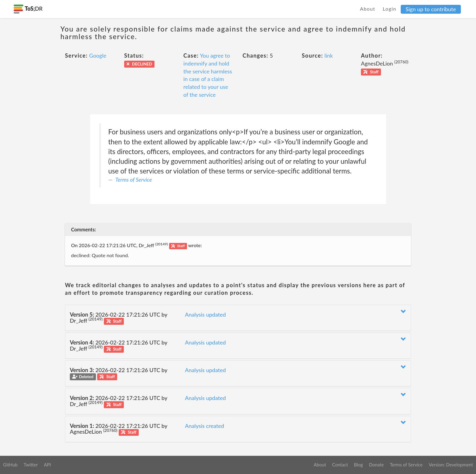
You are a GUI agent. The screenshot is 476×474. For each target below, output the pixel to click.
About (368, 9)
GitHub (10, 465)
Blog (358, 465)
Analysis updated (205, 314)
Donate (376, 465)
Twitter (31, 465)
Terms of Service (134, 180)
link (329, 55)
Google (98, 55)
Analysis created (204, 426)
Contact (340, 465)
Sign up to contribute (431, 9)
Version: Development (451, 465)
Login (390, 9)
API (47, 465)
